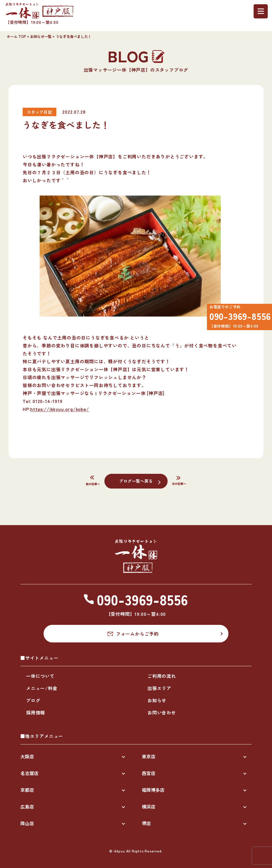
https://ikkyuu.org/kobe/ (60, 409)
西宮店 (149, 773)
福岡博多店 (153, 790)
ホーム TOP (16, 36)
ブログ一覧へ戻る (136, 481)
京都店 (27, 790)
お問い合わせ (162, 712)
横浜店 (149, 807)
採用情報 (36, 712)
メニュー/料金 (42, 688)
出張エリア (159, 688)
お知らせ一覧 (41, 36)
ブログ (33, 700)
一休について (40, 676)
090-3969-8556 (236, 319)
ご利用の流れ (162, 676)
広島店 (27, 807)
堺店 (146, 823)
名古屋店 (29, 773)
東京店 (149, 756)
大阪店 (27, 756)
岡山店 (27, 823)
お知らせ (157, 700)
